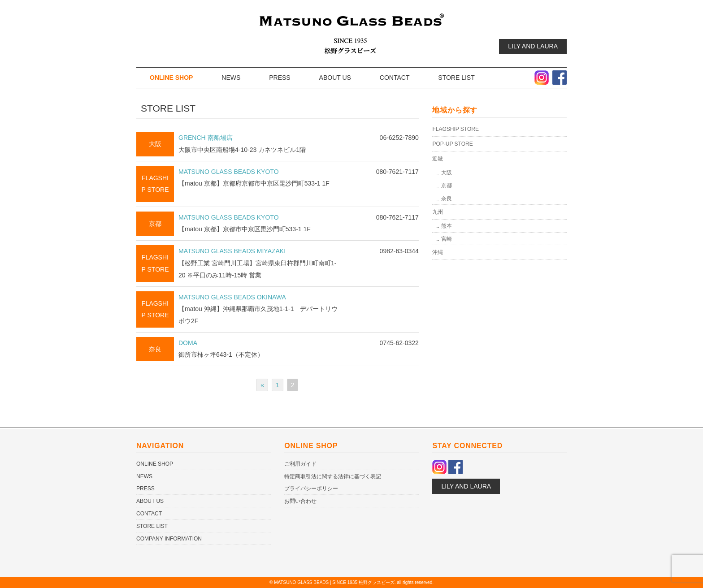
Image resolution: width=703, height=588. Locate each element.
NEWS (231, 78)
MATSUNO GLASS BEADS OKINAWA (232, 297)
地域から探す (455, 110)
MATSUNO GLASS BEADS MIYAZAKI (232, 251)
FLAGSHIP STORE (456, 129)
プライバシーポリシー (311, 489)
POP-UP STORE (452, 144)
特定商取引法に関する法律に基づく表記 (333, 476)
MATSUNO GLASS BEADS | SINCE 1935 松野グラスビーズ (334, 582)
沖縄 (438, 252)
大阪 (155, 144)
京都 (155, 224)
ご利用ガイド (300, 464)
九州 (438, 212)
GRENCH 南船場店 (206, 138)
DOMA (188, 343)
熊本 (447, 226)
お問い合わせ (300, 501)
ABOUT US (335, 78)
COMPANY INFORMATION (169, 539)
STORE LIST (456, 78)
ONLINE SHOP (171, 78)
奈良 (155, 349)
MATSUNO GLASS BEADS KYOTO (229, 172)
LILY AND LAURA (533, 46)
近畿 (438, 159)
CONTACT (395, 78)
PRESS (280, 78)
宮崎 (447, 239)
